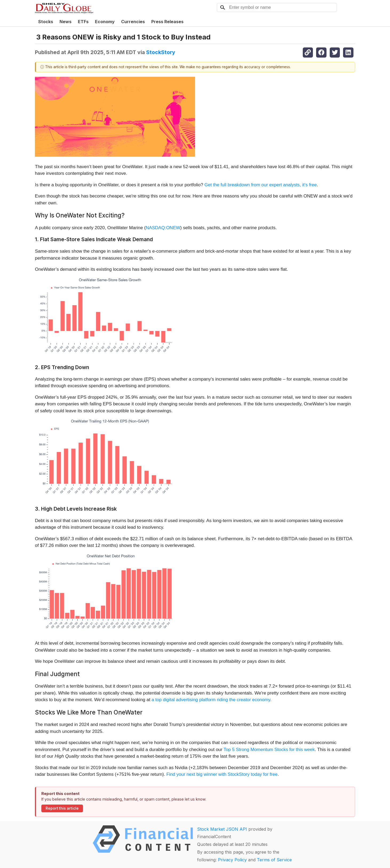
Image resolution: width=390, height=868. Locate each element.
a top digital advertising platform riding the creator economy (211, 700)
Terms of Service (274, 860)
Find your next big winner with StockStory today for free (222, 774)
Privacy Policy (232, 860)
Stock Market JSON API (222, 829)
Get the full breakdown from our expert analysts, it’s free (260, 185)
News (65, 22)
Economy (105, 22)
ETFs (83, 22)
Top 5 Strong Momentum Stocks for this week (269, 750)
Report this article (62, 808)
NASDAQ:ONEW (163, 228)
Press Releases (167, 22)
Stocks (46, 22)
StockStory (161, 52)
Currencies (133, 22)
